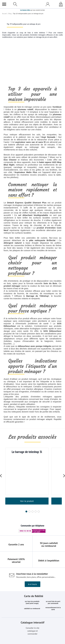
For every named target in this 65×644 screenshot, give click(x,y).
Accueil (4, 14)
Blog (10, 14)
